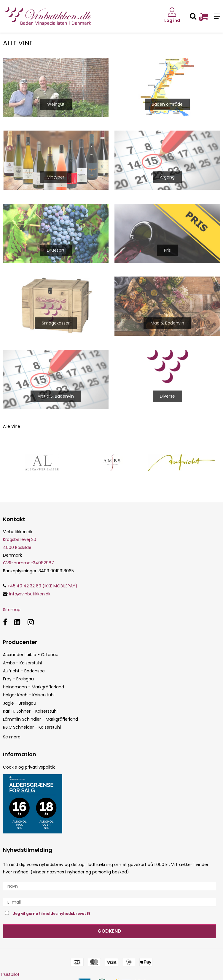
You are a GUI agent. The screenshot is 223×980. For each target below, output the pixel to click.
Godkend (109, 931)
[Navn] (109, 886)
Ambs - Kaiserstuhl (22, 663)
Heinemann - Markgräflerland (34, 687)
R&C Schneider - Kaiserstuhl (32, 727)
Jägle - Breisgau (20, 703)
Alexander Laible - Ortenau (31, 655)
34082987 (28, 563)
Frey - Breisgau (18, 679)
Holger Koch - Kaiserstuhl (29, 695)
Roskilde (23, 547)
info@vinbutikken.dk (30, 594)
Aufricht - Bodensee (24, 671)
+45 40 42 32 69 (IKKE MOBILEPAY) (40, 586)
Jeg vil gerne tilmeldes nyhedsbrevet (66, 913)
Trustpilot (10, 974)
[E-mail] (109, 902)
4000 (8, 547)
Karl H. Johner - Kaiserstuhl (30, 711)
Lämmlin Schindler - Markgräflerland (40, 719)
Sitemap (12, 610)
